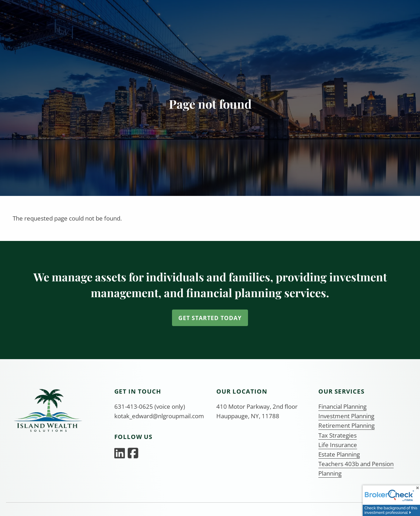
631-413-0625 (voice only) (150, 406)
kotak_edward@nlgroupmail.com (159, 416)
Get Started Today (210, 318)
